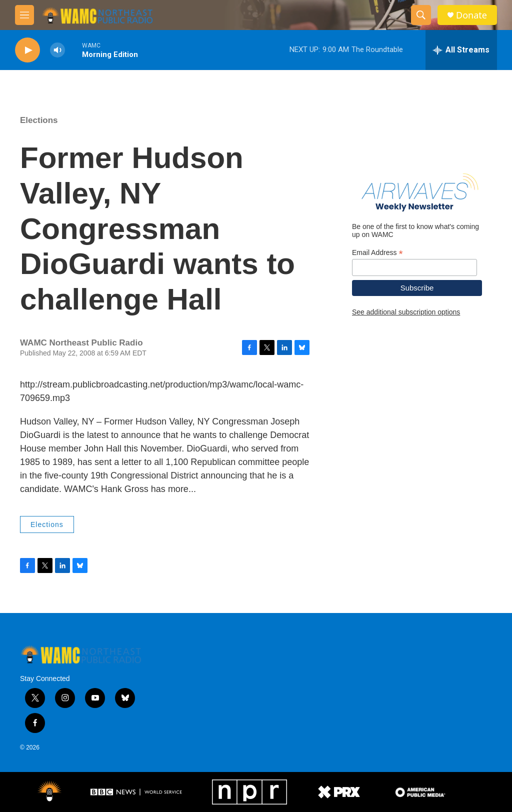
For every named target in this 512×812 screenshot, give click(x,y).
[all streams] (461, 50)
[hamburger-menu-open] (24, 15)
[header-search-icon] (421, 15)
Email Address (377, 253)
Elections (39, 120)
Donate (471, 15)
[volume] (57, 50)
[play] (27, 50)
